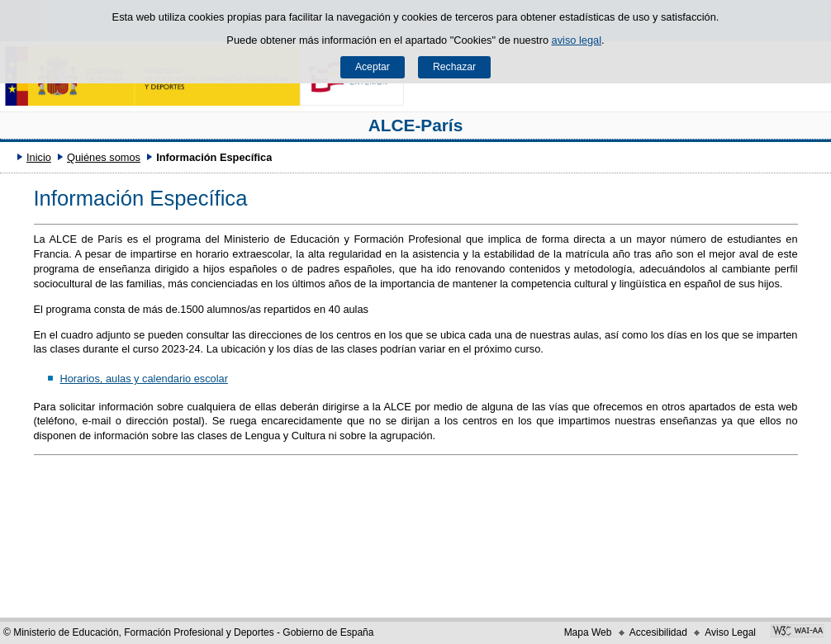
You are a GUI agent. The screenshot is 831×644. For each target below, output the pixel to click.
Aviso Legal (730, 632)
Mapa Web (588, 632)
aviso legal (577, 40)
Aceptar (373, 67)
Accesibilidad (658, 632)
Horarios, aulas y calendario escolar (143, 379)
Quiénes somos (104, 157)
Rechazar (454, 67)
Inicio (39, 157)
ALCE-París (415, 125)
